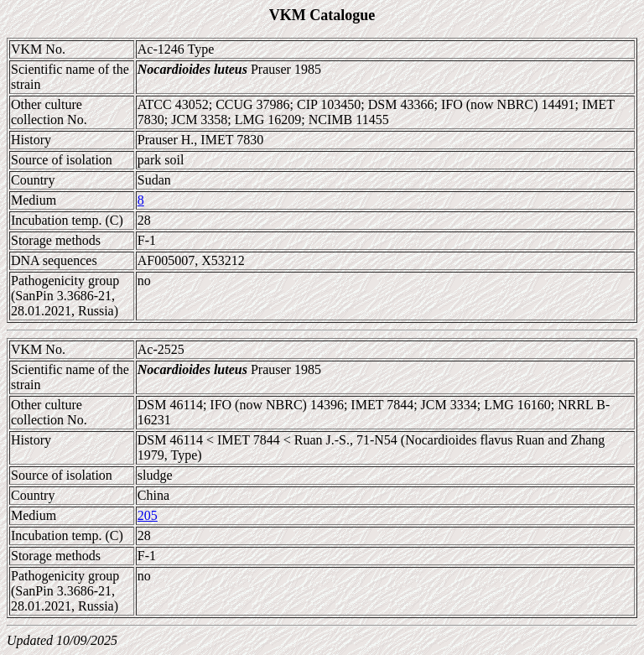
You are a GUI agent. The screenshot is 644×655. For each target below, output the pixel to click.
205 (148, 515)
